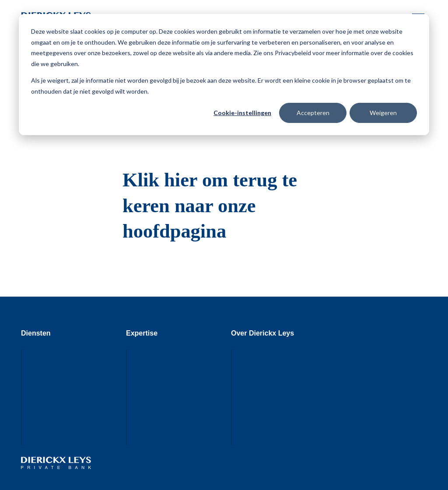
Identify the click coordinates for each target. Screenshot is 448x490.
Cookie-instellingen (242, 113)
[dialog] (224, 75)
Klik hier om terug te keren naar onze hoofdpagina (210, 206)
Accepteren (313, 113)
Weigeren (383, 113)
